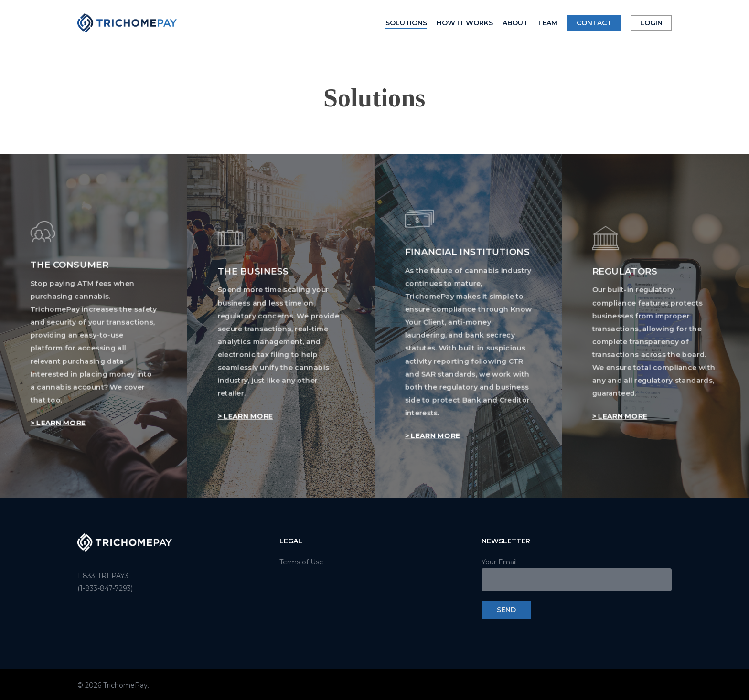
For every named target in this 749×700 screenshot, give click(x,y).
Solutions (406, 23)
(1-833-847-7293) (105, 588)
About (515, 23)
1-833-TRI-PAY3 (103, 576)
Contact (594, 23)
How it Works (465, 23)
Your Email (577, 574)
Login (651, 23)
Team (547, 23)
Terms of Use (301, 562)
